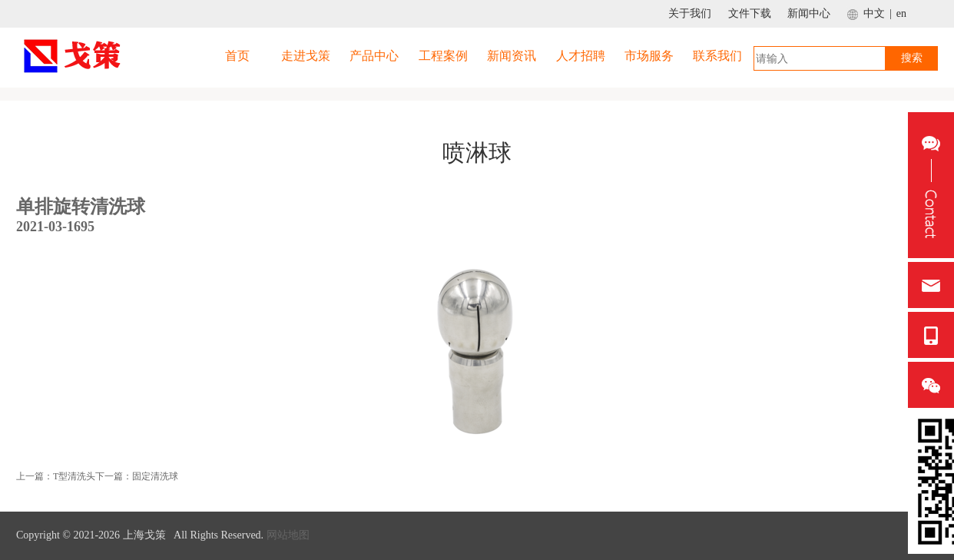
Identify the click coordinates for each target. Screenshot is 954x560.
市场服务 (649, 56)
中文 (874, 13)
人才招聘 (581, 56)
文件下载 (750, 13)
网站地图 (288, 535)
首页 (237, 56)
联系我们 (717, 56)
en (901, 13)
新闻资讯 (512, 56)
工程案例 (443, 56)
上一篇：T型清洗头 (56, 476)
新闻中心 (809, 13)
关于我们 (690, 13)
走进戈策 (306, 56)
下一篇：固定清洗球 (137, 476)
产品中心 (374, 56)
